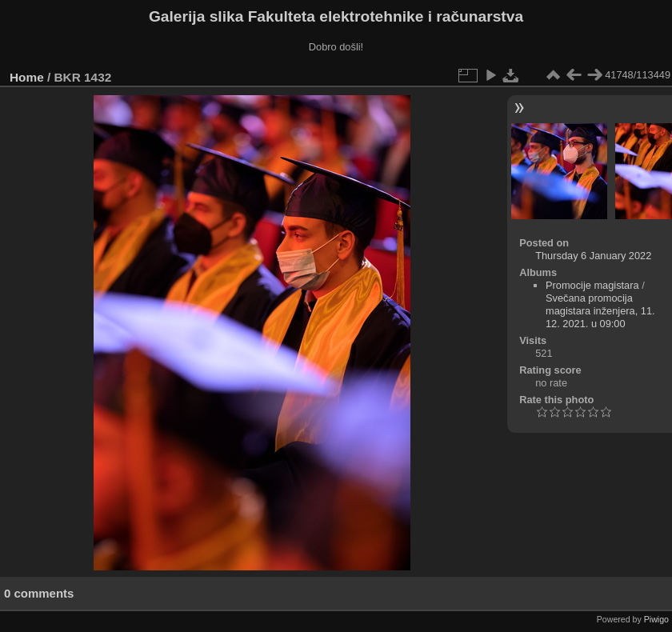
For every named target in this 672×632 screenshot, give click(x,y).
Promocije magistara (592, 285)
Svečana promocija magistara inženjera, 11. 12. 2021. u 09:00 (600, 311)
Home (27, 77)
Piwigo (656, 619)
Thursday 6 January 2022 (593, 256)
